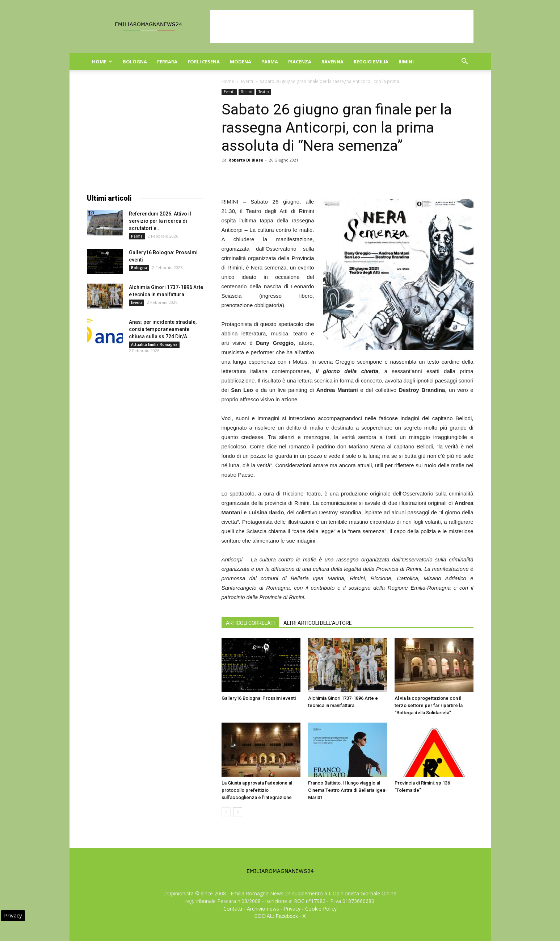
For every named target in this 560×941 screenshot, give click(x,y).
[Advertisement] (342, 26)
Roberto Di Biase (246, 160)
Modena (241, 62)
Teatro (264, 92)
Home (102, 62)
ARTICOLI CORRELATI (250, 623)
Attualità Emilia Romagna (154, 344)
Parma (270, 62)
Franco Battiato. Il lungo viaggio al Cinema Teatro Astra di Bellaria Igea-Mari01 (348, 790)
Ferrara (167, 62)
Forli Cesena (204, 62)
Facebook (287, 916)
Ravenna (332, 62)
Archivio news (263, 909)
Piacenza (300, 62)
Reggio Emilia (371, 62)
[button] (465, 62)
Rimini (406, 62)
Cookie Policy (321, 909)
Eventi (247, 81)
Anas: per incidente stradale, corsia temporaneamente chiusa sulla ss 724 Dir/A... (163, 329)
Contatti (233, 909)
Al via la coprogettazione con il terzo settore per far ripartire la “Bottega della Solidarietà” (429, 705)
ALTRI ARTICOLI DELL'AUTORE (318, 623)
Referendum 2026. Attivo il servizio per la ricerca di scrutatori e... (160, 221)
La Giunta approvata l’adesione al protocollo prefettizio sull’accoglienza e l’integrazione (257, 790)
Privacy (292, 909)
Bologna (135, 62)
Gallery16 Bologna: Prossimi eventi (259, 698)
